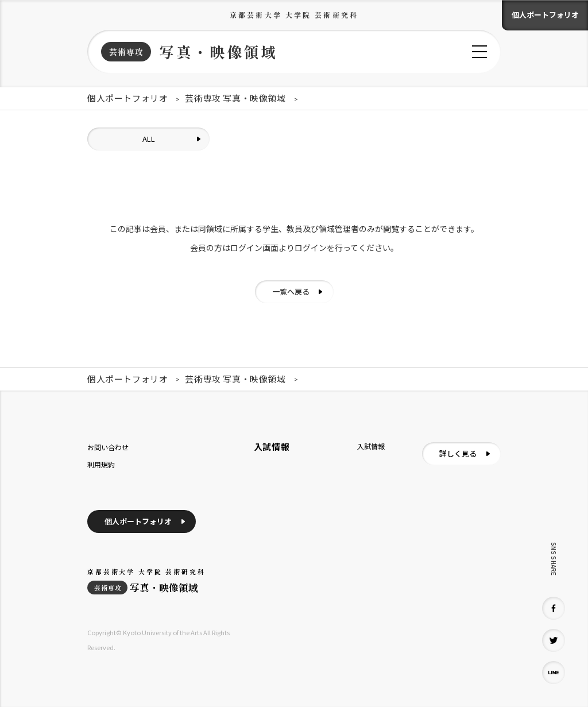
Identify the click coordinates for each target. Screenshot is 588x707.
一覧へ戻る (291, 291)
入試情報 (371, 446)
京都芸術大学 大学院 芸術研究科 (294, 15)
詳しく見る (458, 453)
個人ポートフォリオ (545, 15)
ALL (149, 139)
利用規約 (101, 464)
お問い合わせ (108, 447)
